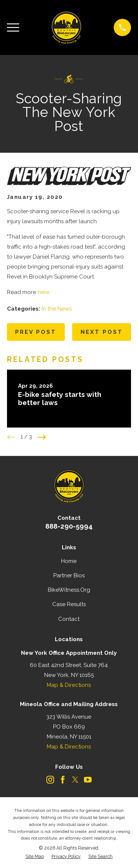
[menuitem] (35, 857)
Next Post (102, 332)
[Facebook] (63, 780)
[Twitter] (75, 780)
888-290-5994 (69, 526)
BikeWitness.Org (69, 590)
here (43, 292)
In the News (57, 309)
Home (69, 561)
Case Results (69, 604)
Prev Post (36, 332)
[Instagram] (50, 780)
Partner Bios (69, 575)
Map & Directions (69, 685)
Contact (69, 619)
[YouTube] (88, 780)
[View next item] (42, 437)
